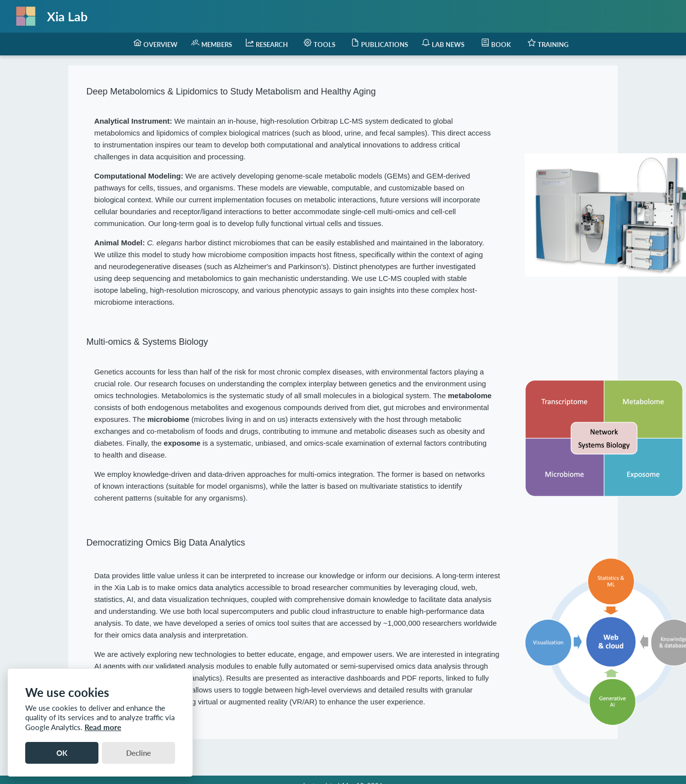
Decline (138, 753)
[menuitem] (156, 44)
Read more (103, 727)
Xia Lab (67, 16)
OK (62, 753)
